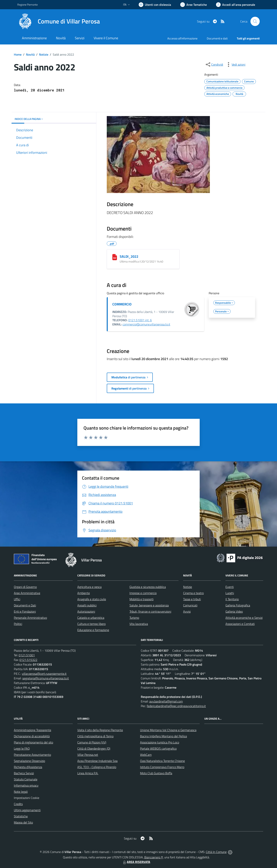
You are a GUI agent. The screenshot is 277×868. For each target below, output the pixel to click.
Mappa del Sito (23, 822)
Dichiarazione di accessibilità (32, 736)
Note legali (21, 792)
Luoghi (230, 593)
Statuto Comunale (26, 779)
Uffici (17, 599)
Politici (18, 624)
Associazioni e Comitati (240, 624)
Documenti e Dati (25, 605)
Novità (30, 54)
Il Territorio (232, 599)
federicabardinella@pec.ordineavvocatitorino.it (176, 706)
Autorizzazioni (86, 611)
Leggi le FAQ (22, 748)
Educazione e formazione (93, 630)
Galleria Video (234, 611)
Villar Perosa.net (88, 755)
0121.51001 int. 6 (140, 320)
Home (18, 54)
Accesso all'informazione (182, 38)
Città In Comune (216, 852)
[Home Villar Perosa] (59, 21)
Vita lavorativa (139, 624)
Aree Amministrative (27, 593)
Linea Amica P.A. (88, 773)
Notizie (44, 54)
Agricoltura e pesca (89, 587)
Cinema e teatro (193, 593)
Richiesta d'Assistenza (28, 767)
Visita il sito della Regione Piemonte (100, 730)
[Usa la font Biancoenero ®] (155, 5)
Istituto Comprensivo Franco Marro (162, 767)
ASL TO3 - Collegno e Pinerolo (97, 767)
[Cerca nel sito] (255, 21)
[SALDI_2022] (115, 257)
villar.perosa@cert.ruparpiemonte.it (44, 674)
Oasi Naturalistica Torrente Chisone (162, 761)
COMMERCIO (122, 304)
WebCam (146, 755)
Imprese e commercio (143, 593)
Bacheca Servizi (24, 773)
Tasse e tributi (192, 599)
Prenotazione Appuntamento (32, 755)
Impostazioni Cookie (27, 798)
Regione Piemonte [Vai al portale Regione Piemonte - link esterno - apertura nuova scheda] (28, 5)
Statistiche (21, 816)
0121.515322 (28, 660)
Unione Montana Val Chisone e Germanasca (168, 730)
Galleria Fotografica (238, 605)
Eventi (230, 587)
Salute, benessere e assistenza (149, 605)
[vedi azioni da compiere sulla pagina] (235, 64)
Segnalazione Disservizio (29, 761)
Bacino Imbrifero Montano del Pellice (164, 736)
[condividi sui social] (214, 64)
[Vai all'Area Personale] (236, 5)
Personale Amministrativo (30, 618)
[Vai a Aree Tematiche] (194, 5)
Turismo (134, 618)
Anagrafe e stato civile (92, 599)
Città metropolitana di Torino (95, 736)
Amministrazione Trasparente (33, 730)
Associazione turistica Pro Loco (160, 742)
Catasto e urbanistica (91, 618)
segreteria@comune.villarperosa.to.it (46, 678)
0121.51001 (27, 655)
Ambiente (84, 593)
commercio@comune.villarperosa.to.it (146, 324)
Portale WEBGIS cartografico (158, 748)
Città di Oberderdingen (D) (94, 748)
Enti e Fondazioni (25, 611)
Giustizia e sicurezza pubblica (148, 587)
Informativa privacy (26, 785)
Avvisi (187, 611)
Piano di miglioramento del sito (33, 742)
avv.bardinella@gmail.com (166, 701)
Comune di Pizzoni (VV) (92, 742)
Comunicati (190, 605)
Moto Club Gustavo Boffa (156, 773)
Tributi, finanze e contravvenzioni (150, 611)
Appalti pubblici (87, 605)
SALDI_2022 (129, 256)
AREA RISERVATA (136, 862)
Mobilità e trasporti (141, 599)
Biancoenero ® (154, 857)
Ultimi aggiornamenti (27, 810)
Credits (18, 804)
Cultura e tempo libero (91, 624)
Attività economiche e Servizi (244, 618)
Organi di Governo (25, 587)
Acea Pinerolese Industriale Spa (97, 761)
